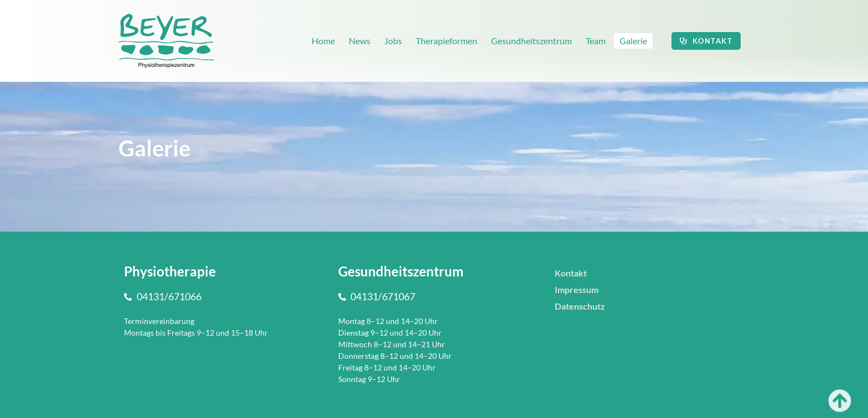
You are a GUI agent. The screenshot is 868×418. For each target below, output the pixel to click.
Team (596, 41)
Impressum (577, 289)
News (360, 41)
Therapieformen (446, 41)
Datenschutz (580, 306)
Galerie (633, 41)
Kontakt (571, 273)
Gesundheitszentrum (531, 41)
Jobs (393, 41)
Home (323, 41)
